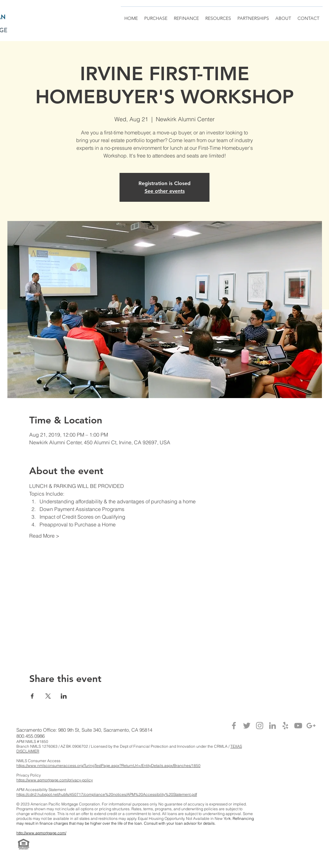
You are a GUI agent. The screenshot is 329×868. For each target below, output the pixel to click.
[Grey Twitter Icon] (247, 726)
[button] (253, 16)
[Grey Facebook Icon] (234, 726)
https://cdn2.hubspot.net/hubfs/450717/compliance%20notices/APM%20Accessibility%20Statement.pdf (107, 794)
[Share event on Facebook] (32, 696)
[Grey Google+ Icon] (311, 726)
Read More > (44, 536)
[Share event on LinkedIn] (64, 696)
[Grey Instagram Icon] (260, 726)
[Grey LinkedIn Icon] (272, 726)
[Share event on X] (48, 696)
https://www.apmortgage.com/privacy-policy (55, 780)
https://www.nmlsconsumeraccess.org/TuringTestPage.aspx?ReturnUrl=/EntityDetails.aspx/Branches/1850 (108, 766)
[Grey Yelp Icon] (285, 726)
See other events (165, 191)
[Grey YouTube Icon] (298, 726)
